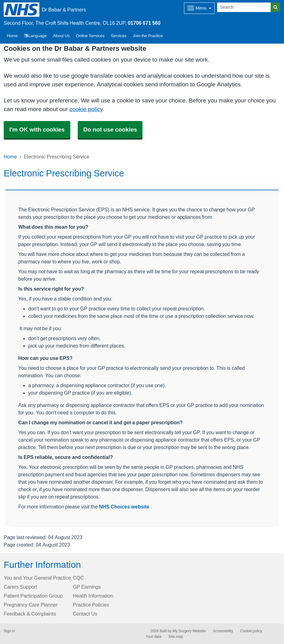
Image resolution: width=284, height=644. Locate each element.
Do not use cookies (110, 130)
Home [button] (12, 36)
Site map (176, 637)
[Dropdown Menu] (199, 8)
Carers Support (20, 587)
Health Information (93, 596)
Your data (154, 637)
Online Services (90, 36)
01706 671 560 (144, 23)
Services (119, 36)
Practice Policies (91, 605)
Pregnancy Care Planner (31, 605)
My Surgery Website (189, 631)
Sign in (9, 631)
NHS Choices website (125, 507)
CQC (78, 578)
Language (35, 36)
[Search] (244, 7)
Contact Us (85, 614)
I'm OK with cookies (37, 130)
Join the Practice (148, 36)
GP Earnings (87, 587)
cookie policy (86, 109)
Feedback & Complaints (30, 614)
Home (10, 157)
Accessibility (223, 631)
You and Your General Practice (37, 578)
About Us (61, 36)
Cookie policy (251, 631)
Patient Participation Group (33, 596)
